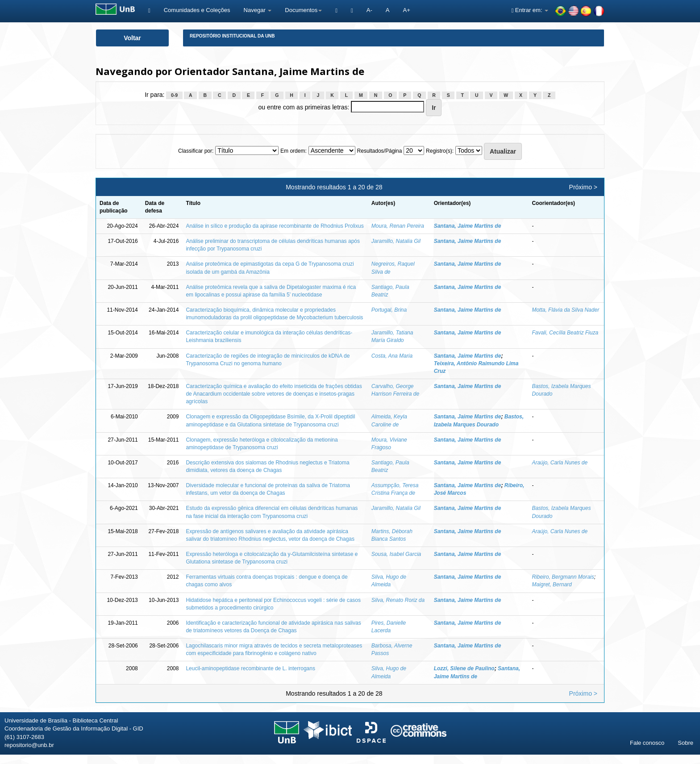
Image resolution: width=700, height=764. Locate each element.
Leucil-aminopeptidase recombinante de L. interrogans (250, 668)
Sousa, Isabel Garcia (396, 554)
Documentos (303, 10)
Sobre (685, 743)
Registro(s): (440, 151)
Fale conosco (647, 743)
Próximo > (583, 187)
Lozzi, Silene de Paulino (464, 668)
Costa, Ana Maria (392, 356)
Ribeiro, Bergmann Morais (563, 577)
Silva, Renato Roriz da (398, 600)
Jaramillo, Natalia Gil (396, 241)
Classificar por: (196, 151)
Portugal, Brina (389, 310)
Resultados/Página (380, 151)
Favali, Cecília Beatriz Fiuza (565, 333)
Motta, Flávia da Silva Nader (565, 310)
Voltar (132, 38)
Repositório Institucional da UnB (232, 36)
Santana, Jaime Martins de (468, 226)
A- (369, 10)
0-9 (174, 95)
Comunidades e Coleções (197, 10)
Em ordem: (294, 151)
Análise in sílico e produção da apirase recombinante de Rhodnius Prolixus (275, 226)
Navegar (258, 10)
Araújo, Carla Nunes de (560, 463)
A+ (406, 10)
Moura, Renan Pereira (398, 226)
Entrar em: (530, 10)
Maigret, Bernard (552, 584)
